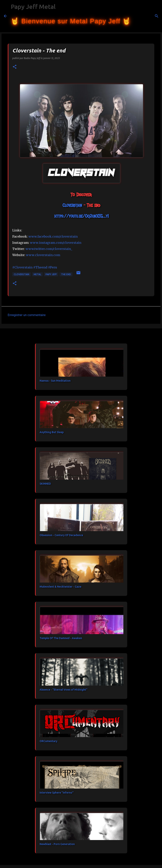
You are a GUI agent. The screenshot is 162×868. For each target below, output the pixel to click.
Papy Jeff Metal (33, 7)
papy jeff (51, 274)
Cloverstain (22, 274)
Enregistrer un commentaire (27, 315)
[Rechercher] (136, 16)
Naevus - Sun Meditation (55, 381)
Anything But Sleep (52, 432)
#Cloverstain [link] (22, 267)
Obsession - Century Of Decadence (61, 535)
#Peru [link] (53, 267)
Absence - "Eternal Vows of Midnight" (64, 690)
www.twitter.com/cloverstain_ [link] (49, 249)
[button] (15, 67)
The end (66, 274)
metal (37, 274)
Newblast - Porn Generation (57, 844)
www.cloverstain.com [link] (43, 255)
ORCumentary (48, 741)
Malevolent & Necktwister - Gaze (60, 587)
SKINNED (45, 484)
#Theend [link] (40, 267)
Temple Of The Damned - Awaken (61, 638)
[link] (72, 205)
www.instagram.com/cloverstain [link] (56, 243)
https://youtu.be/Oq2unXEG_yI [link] (81, 216)
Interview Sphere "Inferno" (57, 793)
